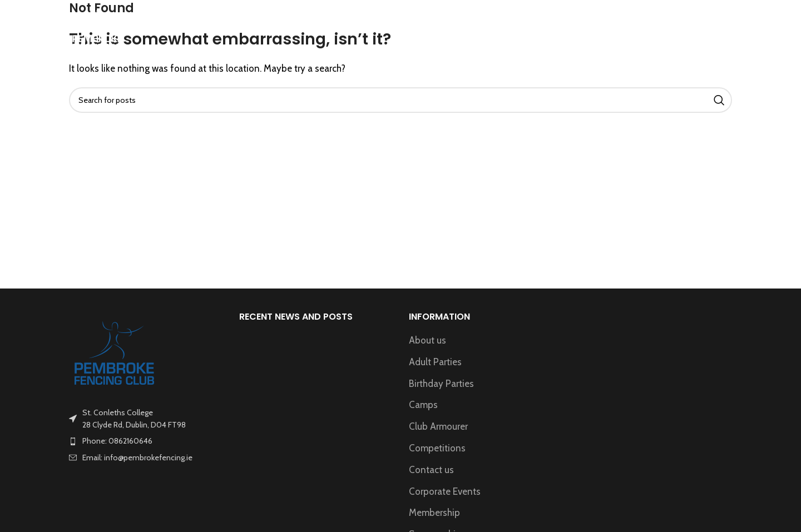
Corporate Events (445, 491)
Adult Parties (435, 362)
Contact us (431, 470)
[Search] (726, 29)
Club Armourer (438, 426)
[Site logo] (98, 28)
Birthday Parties (441, 384)
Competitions (437, 448)
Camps (423, 405)
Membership (434, 513)
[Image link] (115, 352)
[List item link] (146, 441)
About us (427, 340)
